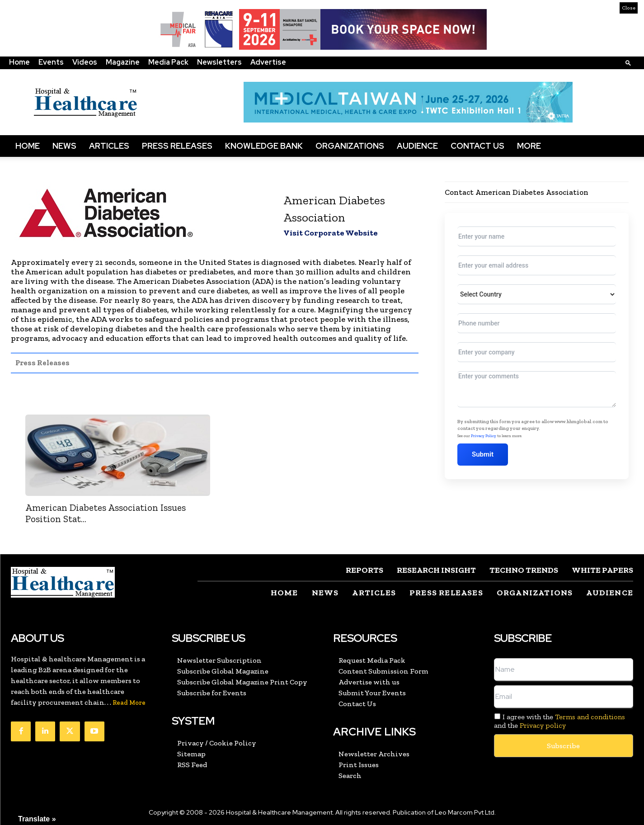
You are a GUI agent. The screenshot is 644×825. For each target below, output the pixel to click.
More (529, 146)
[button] (628, 63)
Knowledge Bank (264, 146)
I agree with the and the (559, 721)
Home (19, 62)
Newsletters (219, 62)
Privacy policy (543, 725)
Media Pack (168, 62)
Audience (417, 146)
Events (51, 62)
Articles (109, 146)
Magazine (123, 62)
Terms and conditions (590, 717)
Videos (85, 62)
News (64, 146)
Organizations (350, 146)
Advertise (268, 62)
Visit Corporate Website (331, 233)
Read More (129, 703)
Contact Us (477, 146)
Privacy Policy (484, 436)
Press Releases (177, 146)
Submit (483, 454)
